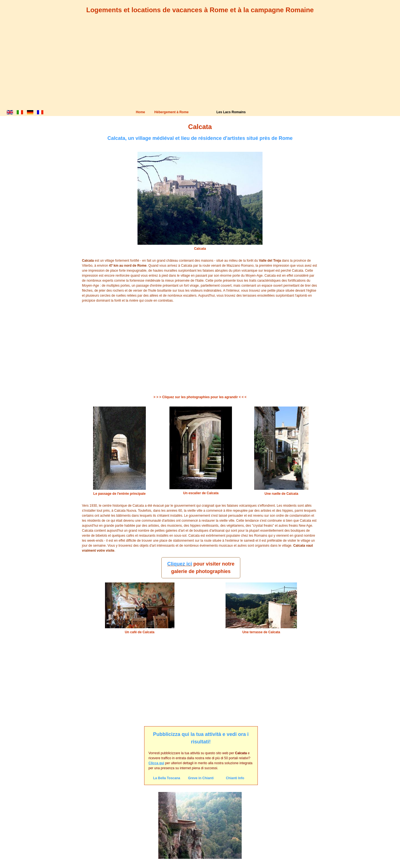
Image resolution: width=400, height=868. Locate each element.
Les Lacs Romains (231, 112)
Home (140, 112)
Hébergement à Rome (172, 112)
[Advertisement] (200, 67)
